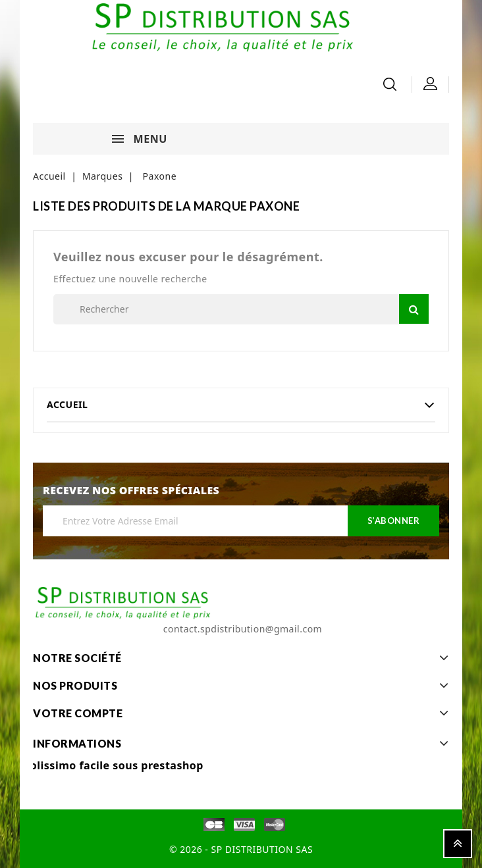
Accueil (67, 404)
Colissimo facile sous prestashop (113, 765)
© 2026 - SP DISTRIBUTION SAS (241, 849)
